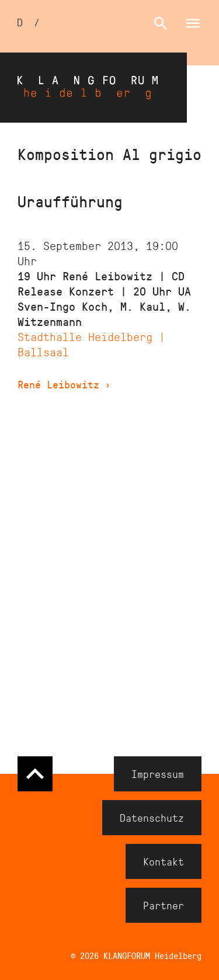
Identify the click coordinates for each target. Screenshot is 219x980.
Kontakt (164, 861)
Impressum (158, 774)
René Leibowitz (64, 384)
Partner (164, 905)
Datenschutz (152, 818)
